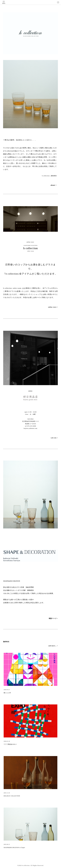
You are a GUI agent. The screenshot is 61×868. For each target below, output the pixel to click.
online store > (53, 307)
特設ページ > (53, 618)
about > (54, 185)
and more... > (53, 646)
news (6, 641)
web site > (54, 438)
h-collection (26, 865)
